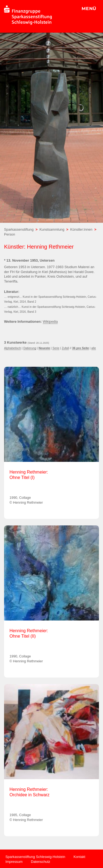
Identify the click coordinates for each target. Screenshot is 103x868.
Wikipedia (50, 322)
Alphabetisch (12, 348)
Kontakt (79, 857)
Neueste (44, 348)
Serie (56, 348)
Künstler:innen (81, 229)
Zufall (65, 348)
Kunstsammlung (52, 229)
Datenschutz (41, 862)
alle (94, 348)
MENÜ (89, 9)
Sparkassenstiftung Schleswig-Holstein (35, 857)
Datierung (30, 348)
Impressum (14, 862)
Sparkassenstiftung (19, 229)
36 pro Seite (81, 348)
